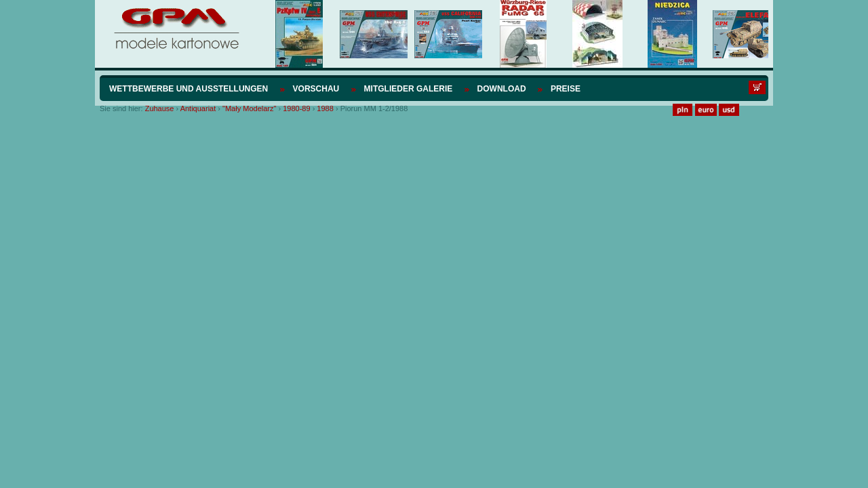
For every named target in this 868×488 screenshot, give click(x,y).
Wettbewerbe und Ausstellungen (189, 89)
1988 (325, 108)
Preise (566, 89)
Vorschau (316, 89)
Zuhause (160, 108)
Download (502, 89)
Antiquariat (198, 108)
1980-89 (296, 108)
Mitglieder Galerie (409, 89)
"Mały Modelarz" (249, 108)
